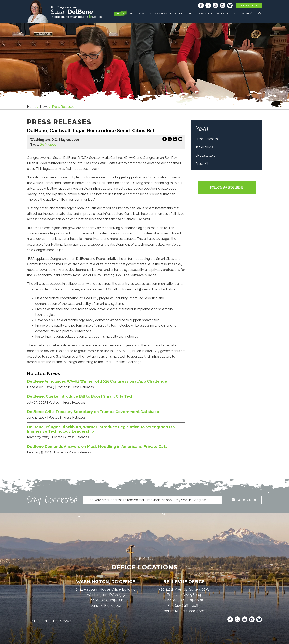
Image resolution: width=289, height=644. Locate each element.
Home (32, 107)
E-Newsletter (249, 6)
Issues (220, 14)
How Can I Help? (185, 14)
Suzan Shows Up (161, 14)
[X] (208, 5)
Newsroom (206, 14)
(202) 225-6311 (112, 600)
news (44, 107)
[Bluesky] (230, 5)
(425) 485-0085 (190, 600)
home (121, 14)
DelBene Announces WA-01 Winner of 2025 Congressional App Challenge (97, 381)
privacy (65, 621)
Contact (233, 14)
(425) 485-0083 (188, 606)
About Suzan (138, 14)
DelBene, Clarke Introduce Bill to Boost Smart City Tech (80, 396)
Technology (48, 144)
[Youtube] (215, 5)
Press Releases (207, 139)
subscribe (245, 500)
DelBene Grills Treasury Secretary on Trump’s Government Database (93, 412)
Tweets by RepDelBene (227, 179)
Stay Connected (52, 499)
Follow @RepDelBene (227, 187)
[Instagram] (223, 5)
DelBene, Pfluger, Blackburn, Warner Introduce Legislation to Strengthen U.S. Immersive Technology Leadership (102, 429)
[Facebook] (201, 5)
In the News (204, 147)
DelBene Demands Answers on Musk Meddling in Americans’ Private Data (97, 446)
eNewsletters (205, 155)
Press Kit (202, 164)
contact (47, 621)
